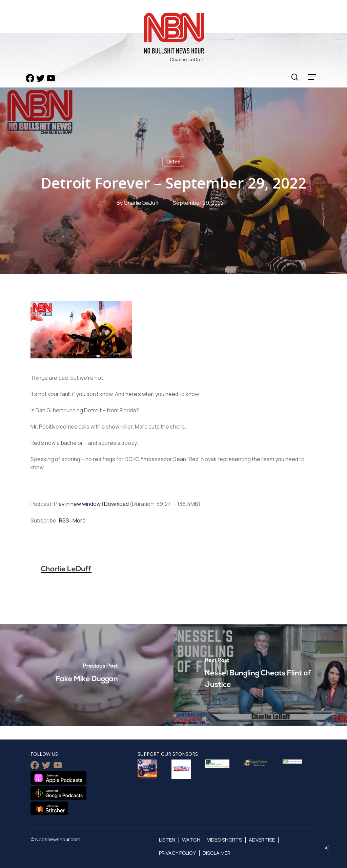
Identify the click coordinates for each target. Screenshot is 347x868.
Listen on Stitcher (49, 808)
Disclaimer (217, 853)
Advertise (262, 840)
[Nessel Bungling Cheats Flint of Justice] (260, 675)
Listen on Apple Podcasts (58, 778)
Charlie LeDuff (141, 203)
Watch (191, 840)
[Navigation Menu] (312, 77)
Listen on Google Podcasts (58, 793)
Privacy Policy (177, 853)
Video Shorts (224, 840)
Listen (173, 162)
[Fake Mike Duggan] (87, 675)
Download (116, 504)
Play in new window (77, 504)
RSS (64, 520)
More (79, 520)
